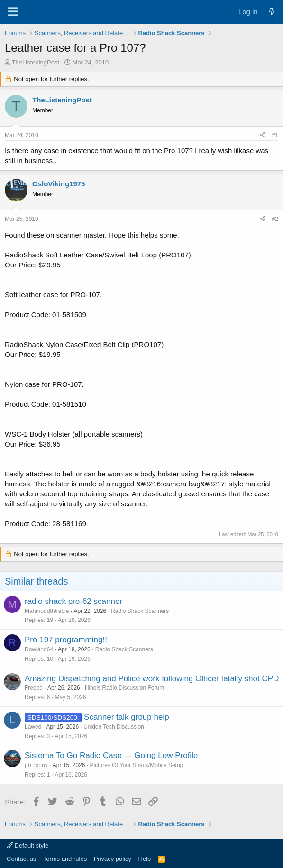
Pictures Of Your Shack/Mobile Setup (136, 765)
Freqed (34, 688)
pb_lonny (36, 765)
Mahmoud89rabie (47, 611)
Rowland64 (39, 649)
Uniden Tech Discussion (114, 727)
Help (145, 859)
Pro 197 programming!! (66, 640)
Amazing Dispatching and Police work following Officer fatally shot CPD (152, 679)
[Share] (263, 135)
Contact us (21, 859)
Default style (27, 845)
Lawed (33, 727)
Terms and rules (65, 859)
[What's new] (272, 12)
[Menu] (13, 12)
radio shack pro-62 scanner (73, 601)
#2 (275, 219)
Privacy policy (113, 859)
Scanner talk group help (127, 717)
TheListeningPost (36, 62)
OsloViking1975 (59, 184)
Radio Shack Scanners (140, 611)
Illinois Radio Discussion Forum (124, 688)
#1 (275, 135)
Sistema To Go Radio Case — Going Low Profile (111, 755)
